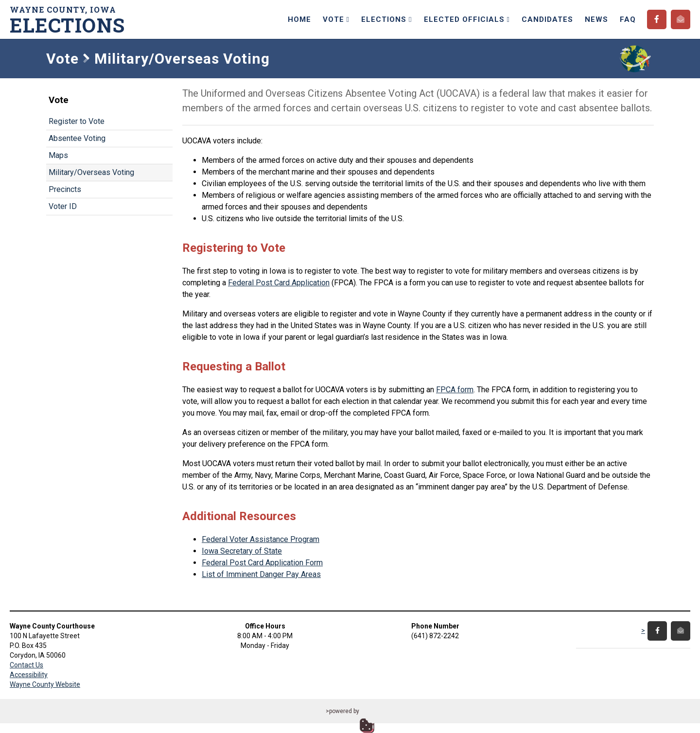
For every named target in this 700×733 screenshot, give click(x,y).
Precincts (65, 189)
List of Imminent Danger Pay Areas (261, 574)
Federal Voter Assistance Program (261, 539)
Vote (336, 19)
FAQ (628, 19)
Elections (386, 19)
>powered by (342, 711)
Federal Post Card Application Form (262, 563)
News (596, 19)
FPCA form (455, 390)
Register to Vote (77, 121)
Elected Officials (467, 19)
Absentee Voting (77, 138)
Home (299, 19)
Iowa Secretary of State (242, 551)
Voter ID (63, 206)
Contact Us (26, 665)
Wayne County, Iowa (70, 20)
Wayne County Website (45, 684)
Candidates (547, 19)
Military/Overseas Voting (91, 172)
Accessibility (29, 675)
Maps (58, 155)
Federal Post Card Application (279, 283)
